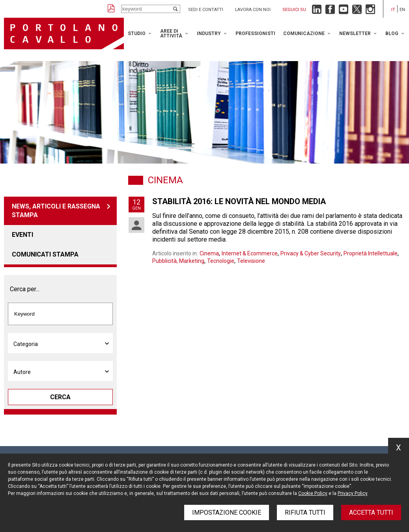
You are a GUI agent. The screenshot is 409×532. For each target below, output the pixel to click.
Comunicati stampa (45, 254)
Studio (137, 33)
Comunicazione (304, 33)
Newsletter (355, 33)
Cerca (60, 397)
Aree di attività (171, 33)
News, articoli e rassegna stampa (56, 211)
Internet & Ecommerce (250, 253)
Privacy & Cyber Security (311, 253)
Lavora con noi (253, 10)
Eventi (22, 235)
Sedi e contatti (206, 10)
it (393, 10)
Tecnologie (221, 261)
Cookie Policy (313, 493)
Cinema (209, 253)
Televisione (251, 261)
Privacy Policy (353, 493)
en (402, 10)
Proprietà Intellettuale (371, 253)
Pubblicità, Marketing (178, 261)
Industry (209, 33)
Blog (392, 33)
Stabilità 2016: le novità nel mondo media (239, 201)
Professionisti (255, 33)
